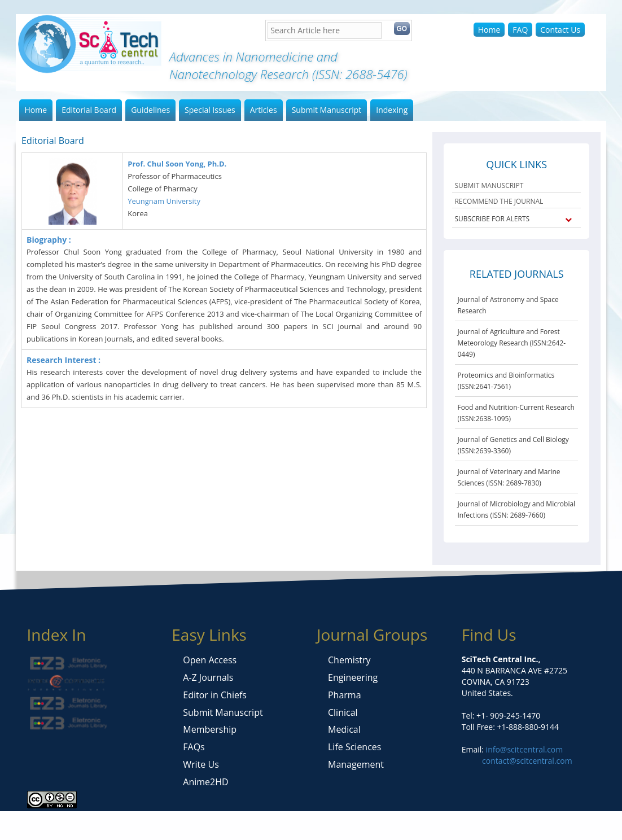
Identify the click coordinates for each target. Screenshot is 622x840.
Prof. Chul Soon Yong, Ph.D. (177, 164)
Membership (210, 729)
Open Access (210, 660)
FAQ (520, 30)
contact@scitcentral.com (527, 761)
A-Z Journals (208, 677)
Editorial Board (89, 110)
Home (489, 30)
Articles (264, 110)
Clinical (343, 712)
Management (356, 764)
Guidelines (150, 110)
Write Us (201, 764)
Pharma (345, 695)
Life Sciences (354, 747)
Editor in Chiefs (215, 695)
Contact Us (560, 30)
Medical (344, 729)
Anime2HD (205, 782)
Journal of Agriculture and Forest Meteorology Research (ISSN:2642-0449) (511, 343)
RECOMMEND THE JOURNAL (499, 201)
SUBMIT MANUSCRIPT (489, 185)
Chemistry (349, 660)
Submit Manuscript (327, 110)
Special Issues (210, 110)
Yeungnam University (164, 201)
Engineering (353, 677)
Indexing (392, 110)
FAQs (194, 747)
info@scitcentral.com (523, 749)
